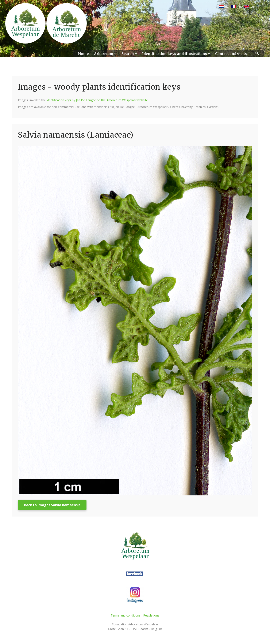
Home (83, 54)
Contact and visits (231, 54)
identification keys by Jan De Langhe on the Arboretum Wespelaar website (97, 100)
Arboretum (104, 54)
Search (128, 54)
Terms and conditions (126, 615)
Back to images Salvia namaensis (52, 505)
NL (227, 7)
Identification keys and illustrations (175, 54)
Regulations (151, 615)
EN (252, 7)
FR (239, 7)
